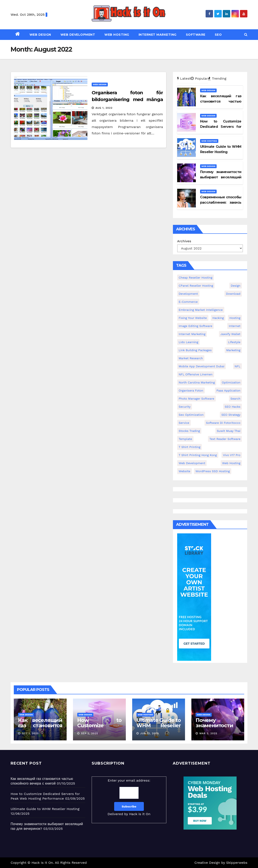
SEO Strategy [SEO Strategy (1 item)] (231, 415)
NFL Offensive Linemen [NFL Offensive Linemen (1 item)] (196, 374)
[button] (246, 35)
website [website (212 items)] (184, 471)
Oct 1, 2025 (30, 733)
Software (196, 35)
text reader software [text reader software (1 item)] (225, 439)
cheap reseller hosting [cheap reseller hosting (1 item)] (196, 278)
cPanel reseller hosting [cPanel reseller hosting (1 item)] (196, 286)
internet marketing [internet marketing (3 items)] (192, 334)
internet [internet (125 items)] (235, 326)
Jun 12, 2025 (150, 733)
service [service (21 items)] (184, 423)
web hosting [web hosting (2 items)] (231, 463)
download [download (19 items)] (233, 294)
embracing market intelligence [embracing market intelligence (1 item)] (201, 310)
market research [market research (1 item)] (191, 358)
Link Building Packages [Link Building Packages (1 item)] (195, 350)
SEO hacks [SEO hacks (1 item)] (233, 407)
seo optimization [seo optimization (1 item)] (191, 415)
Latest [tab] (184, 78)
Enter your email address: (129, 798)
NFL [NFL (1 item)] (238, 366)
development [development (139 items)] (188, 294)
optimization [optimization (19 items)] (231, 382)
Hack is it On (140, 814)
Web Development (78, 35)
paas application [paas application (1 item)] (228, 390)
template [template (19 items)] (185, 439)
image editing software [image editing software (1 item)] (195, 326)
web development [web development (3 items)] (192, 463)
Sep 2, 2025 (90, 733)
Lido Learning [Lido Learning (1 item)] (188, 342)
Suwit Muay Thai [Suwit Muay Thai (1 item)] (229, 431)
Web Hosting (117, 35)
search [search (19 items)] (235, 399)
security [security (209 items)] (185, 407)
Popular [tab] (199, 78)
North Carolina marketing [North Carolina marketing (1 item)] (197, 382)
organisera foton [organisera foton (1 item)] (191, 390)
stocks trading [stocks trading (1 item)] (189, 431)
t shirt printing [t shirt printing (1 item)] (189, 447)
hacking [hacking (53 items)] (218, 318)
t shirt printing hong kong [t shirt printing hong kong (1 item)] (198, 455)
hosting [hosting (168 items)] (235, 318)
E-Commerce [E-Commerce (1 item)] (188, 302)
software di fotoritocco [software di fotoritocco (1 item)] (223, 423)
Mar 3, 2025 (208, 733)
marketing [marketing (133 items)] (233, 350)
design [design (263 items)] (236, 286)
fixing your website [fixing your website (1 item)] (193, 318)
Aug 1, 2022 (104, 108)
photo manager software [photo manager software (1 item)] (196, 399)
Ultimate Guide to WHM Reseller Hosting (159, 725)
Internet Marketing (158, 35)
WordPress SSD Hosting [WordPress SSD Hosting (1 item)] (213, 471)
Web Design (40, 35)
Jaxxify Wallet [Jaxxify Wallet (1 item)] (230, 334)
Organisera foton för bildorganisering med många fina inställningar (127, 99)
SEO (218, 35)
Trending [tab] (217, 78)
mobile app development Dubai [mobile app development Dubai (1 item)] (201, 366)
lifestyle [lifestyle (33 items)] (234, 342)
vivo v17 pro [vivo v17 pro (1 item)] (232, 455)
